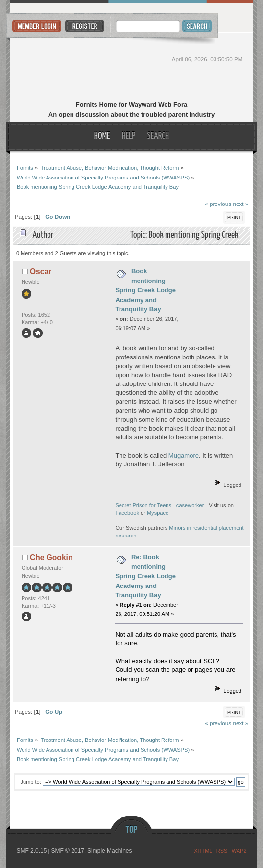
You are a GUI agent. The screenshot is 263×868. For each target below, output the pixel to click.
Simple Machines (109, 851)
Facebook (127, 513)
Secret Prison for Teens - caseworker (159, 505)
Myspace (158, 513)
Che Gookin (51, 557)
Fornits (131, 68)
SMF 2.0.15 (31, 851)
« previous (218, 204)
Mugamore (184, 455)
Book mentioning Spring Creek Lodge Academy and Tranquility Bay (145, 290)
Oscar (41, 271)
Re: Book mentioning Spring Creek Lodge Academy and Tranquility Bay (145, 576)
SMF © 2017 (68, 851)
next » (240, 204)
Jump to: (31, 782)
